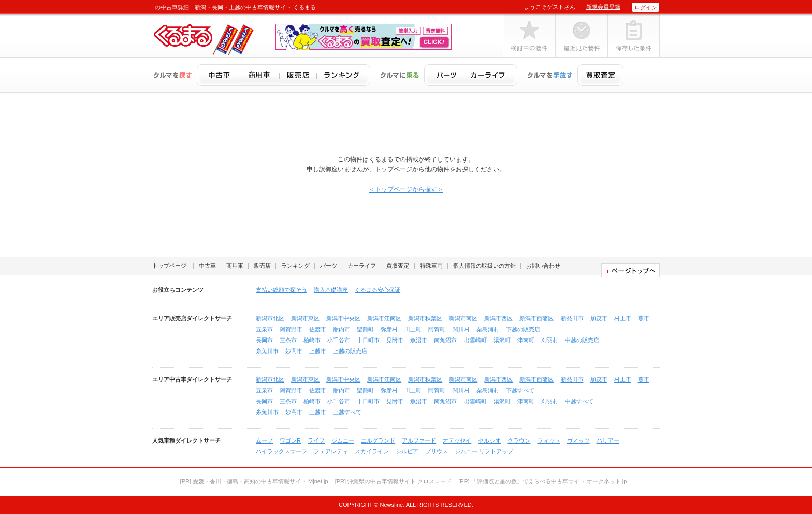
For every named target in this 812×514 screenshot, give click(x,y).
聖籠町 (365, 329)
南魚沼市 (445, 340)
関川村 (461, 329)
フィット (549, 440)
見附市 (395, 340)
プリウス (437, 451)
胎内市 (342, 329)
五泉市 (264, 329)
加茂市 (599, 318)
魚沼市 (419, 340)
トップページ (169, 266)
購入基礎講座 (331, 290)
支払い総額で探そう (281, 290)
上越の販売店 (350, 351)
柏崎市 (312, 340)
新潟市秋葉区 (425, 318)
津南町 (526, 340)
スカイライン (372, 451)
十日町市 (368, 340)
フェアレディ (331, 451)
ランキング (295, 266)
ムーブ (264, 440)
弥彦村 (389, 329)
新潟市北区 (270, 318)
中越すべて (579, 401)
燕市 (644, 318)
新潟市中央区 (343, 318)
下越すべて (520, 390)
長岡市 (264, 340)
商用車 (235, 266)
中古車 (207, 266)
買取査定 (398, 266)
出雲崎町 (475, 340)
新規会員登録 (603, 7)
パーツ (329, 266)
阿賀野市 (291, 329)
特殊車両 (431, 266)
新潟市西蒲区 (536, 318)
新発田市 (572, 318)
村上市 (623, 318)
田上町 (413, 329)
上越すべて (347, 412)
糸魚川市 (267, 351)
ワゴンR (290, 440)
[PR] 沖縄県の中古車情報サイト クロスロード (394, 481)
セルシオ (489, 440)
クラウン (519, 440)
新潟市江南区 (384, 318)
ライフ (316, 440)
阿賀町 (437, 329)
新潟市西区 (498, 318)
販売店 (262, 266)
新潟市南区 (463, 318)
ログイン (646, 7)
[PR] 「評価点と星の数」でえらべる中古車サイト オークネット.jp (542, 481)
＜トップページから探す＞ (406, 189)
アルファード (419, 440)
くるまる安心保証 (378, 290)
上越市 (318, 351)
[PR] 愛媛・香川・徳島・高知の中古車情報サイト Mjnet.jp (254, 481)
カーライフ (362, 266)
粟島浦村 (488, 329)
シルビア (407, 451)
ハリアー (608, 440)
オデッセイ (457, 440)
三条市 (288, 340)
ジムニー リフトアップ (484, 451)
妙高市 (294, 351)
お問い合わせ (543, 266)
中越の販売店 (582, 340)
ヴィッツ (578, 440)
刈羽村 (550, 340)
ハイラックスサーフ (281, 451)
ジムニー (343, 440)
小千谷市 (339, 340)
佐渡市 (318, 329)
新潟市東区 (305, 318)
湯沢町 (502, 340)
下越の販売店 (523, 329)
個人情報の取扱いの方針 (484, 266)
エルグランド (378, 440)
